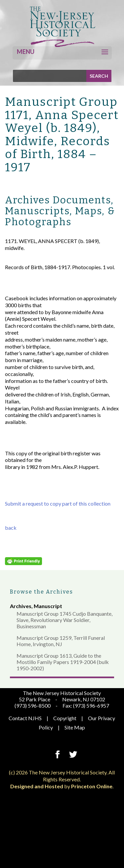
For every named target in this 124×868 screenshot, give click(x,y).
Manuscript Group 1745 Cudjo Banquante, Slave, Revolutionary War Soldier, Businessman (64, 620)
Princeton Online (92, 786)
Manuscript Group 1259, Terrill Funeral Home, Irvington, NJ (61, 641)
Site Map (75, 727)
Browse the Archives (41, 592)
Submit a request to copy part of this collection (58, 503)
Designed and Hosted (37, 786)
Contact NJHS (25, 718)
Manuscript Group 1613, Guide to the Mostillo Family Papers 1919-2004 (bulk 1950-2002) (63, 662)
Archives (21, 606)
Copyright (65, 718)
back (11, 528)
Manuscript (48, 606)
